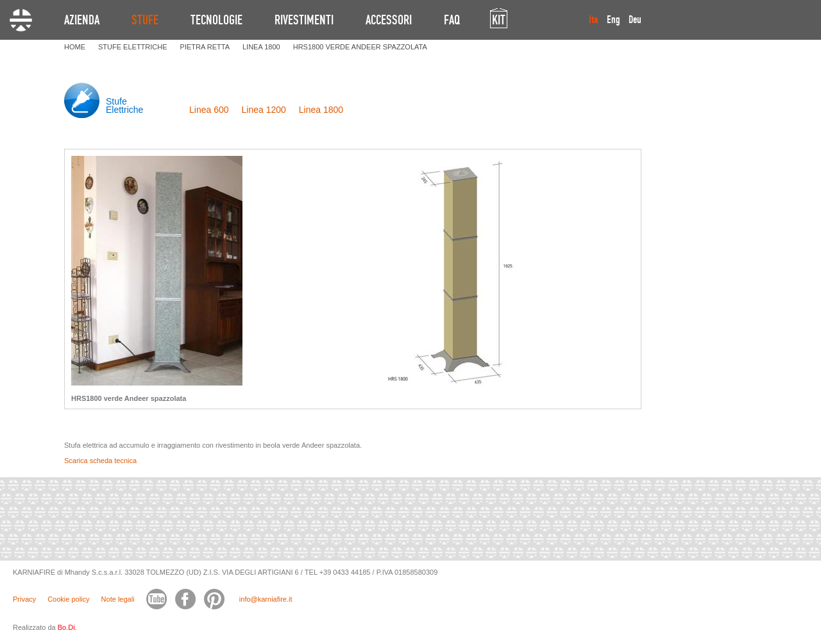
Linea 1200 (264, 110)
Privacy (24, 599)
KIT (499, 20)
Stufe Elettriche (124, 106)
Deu (635, 20)
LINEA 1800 (261, 47)
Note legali (118, 599)
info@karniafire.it (266, 599)
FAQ (452, 20)
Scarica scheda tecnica (100, 461)
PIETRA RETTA (205, 47)
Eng (614, 20)
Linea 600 (209, 110)
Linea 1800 (321, 110)
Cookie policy (68, 599)
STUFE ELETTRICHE (133, 47)
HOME (75, 47)
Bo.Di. (67, 627)
